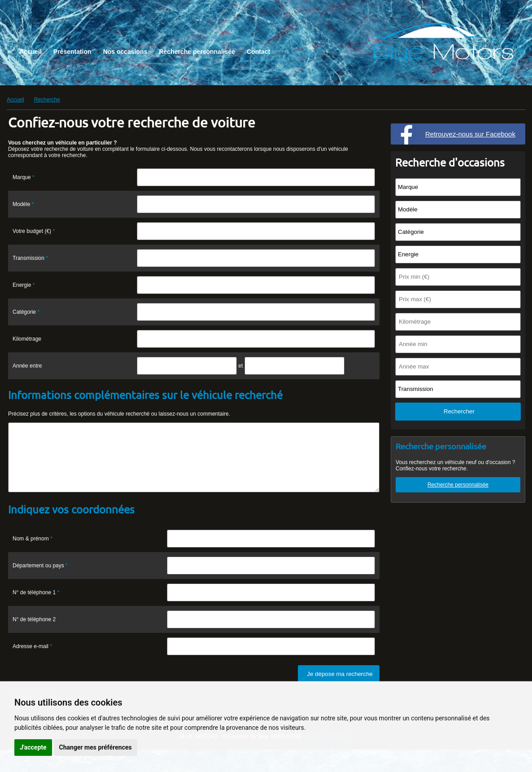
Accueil (31, 52)
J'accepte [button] (33, 747)
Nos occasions (125, 52)
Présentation (72, 52)
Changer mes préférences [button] (96, 747)
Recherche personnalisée (197, 52)
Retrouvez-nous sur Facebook (470, 134)
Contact (258, 52)
